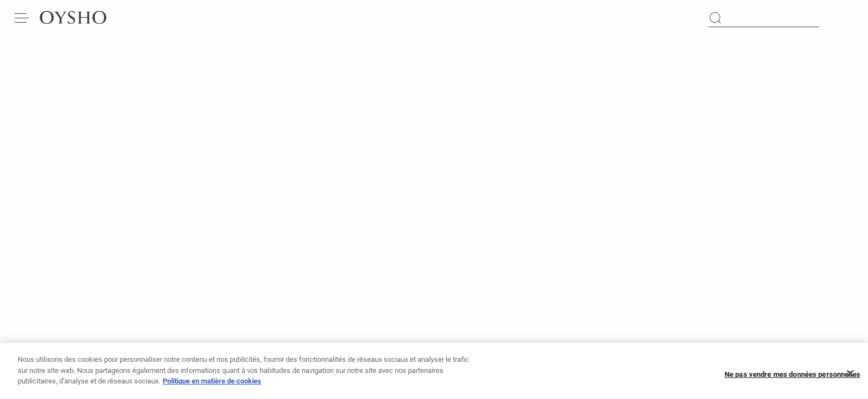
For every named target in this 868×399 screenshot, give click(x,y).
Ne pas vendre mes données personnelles (792, 377)
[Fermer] (850, 377)
